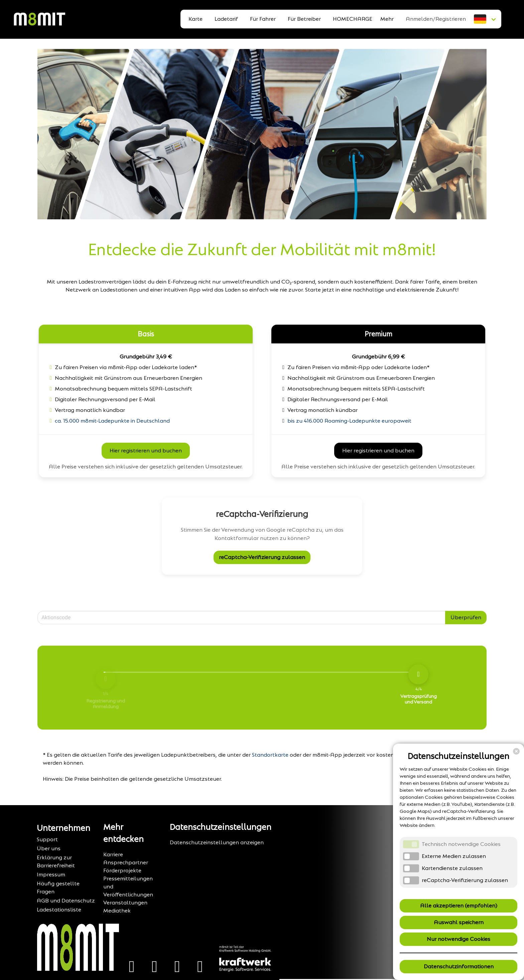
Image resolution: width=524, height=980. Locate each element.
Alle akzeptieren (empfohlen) (459, 906)
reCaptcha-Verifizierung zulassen (262, 557)
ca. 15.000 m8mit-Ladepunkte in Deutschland (112, 421)
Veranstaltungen (125, 903)
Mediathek (117, 911)
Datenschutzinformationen (459, 966)
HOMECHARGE (353, 19)
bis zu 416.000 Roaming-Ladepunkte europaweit (349, 421)
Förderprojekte (122, 870)
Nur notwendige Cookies (458, 939)
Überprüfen (466, 617)
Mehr (387, 19)
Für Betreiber (304, 19)
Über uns (49, 848)
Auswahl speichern (459, 922)
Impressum (51, 875)
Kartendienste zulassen (452, 868)
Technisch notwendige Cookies (461, 844)
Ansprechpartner (126, 862)
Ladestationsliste (59, 910)
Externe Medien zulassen (454, 856)
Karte (195, 19)
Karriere (113, 854)
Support (47, 839)
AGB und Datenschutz (66, 901)
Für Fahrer (263, 19)
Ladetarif (226, 19)
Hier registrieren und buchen (146, 451)
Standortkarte (270, 755)
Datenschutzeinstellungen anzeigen (217, 842)
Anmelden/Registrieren (436, 19)
